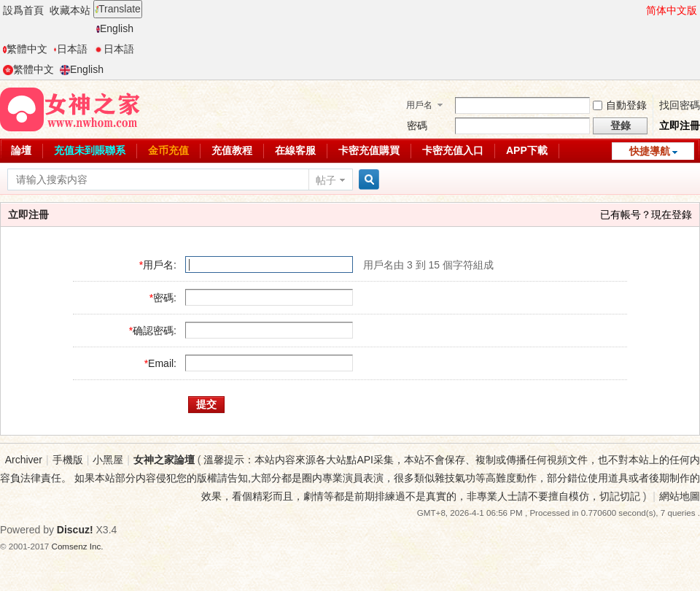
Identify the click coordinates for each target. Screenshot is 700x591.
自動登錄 (620, 105)
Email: (162, 363)
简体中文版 (672, 10)
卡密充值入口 (453, 150)
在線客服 (295, 150)
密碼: (165, 298)
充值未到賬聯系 (90, 150)
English (115, 28)
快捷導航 (650, 151)
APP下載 (527, 150)
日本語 (70, 49)
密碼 (417, 125)
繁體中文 (25, 49)
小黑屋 (108, 460)
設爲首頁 (23, 10)
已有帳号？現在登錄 (646, 215)
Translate (118, 9)
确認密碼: (155, 331)
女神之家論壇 (164, 460)
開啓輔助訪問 (639, 10)
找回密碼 (680, 105)
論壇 (21, 150)
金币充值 (168, 150)
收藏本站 (70, 10)
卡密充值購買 (369, 150)
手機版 (68, 460)
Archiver (24, 460)
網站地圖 (680, 496)
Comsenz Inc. (78, 546)
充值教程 (232, 150)
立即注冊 (680, 125)
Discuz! (75, 530)
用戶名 (419, 105)
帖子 (326, 180)
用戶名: (160, 265)
